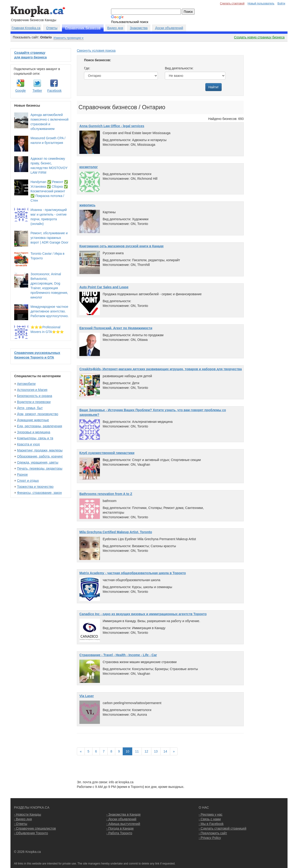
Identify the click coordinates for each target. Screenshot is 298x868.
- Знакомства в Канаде (124, 814)
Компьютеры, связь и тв (35, 438)
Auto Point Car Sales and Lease (104, 287)
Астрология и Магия (32, 390)
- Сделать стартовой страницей (222, 828)
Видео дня (115, 28)
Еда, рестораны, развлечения (39, 426)
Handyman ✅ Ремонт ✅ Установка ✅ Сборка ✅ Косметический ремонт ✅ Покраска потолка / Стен (49, 191)
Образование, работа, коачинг (40, 456)
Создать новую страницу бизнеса (259, 37)
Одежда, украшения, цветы (38, 462)
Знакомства (139, 28)
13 (156, 751)
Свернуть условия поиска (96, 51)
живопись (87, 205)
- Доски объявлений (121, 819)
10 (128, 751)
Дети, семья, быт (30, 408)
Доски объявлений (169, 28)
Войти (281, 3)
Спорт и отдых (28, 481)
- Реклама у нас (210, 814)
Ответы (52, 28)
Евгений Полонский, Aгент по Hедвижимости (116, 328)
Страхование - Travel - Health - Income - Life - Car (118, 655)
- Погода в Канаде (120, 828)
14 (165, 751)
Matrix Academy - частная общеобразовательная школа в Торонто (133, 573)
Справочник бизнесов (83, 28)
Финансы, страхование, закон (39, 493)
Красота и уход (28, 444)
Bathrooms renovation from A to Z (106, 494)
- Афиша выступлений (123, 824)
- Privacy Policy (210, 838)
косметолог (89, 167)
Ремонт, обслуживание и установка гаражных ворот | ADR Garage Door (49, 238)
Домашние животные (33, 420)
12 (146, 751)
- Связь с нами (210, 819)
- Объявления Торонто (31, 833)
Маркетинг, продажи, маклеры (40, 450)
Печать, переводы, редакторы (40, 468)
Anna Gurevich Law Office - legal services (112, 126)
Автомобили (26, 384)
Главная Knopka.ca (26, 28)
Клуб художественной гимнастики (107, 453)
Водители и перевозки (34, 402)
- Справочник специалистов (35, 828)
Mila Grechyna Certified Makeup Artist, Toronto (116, 532)
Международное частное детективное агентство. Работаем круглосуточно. (50, 311)
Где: (87, 68)
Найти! (213, 87)
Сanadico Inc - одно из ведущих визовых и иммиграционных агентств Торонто (143, 614)
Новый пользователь (261, 3)
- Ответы (21, 824)
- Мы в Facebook (211, 824)
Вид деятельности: (179, 68)
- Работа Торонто (119, 833)
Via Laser (87, 696)
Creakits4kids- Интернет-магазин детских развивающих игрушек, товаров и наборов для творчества (161, 369)
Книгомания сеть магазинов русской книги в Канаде (122, 246)
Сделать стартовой (232, 3)
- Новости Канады (27, 814)
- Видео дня (23, 819)
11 (137, 751)
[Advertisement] (267, 118)
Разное (22, 475)
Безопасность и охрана (35, 396)
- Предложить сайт (213, 833)
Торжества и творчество (35, 487)
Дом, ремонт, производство (38, 414)
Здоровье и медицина (34, 432)
